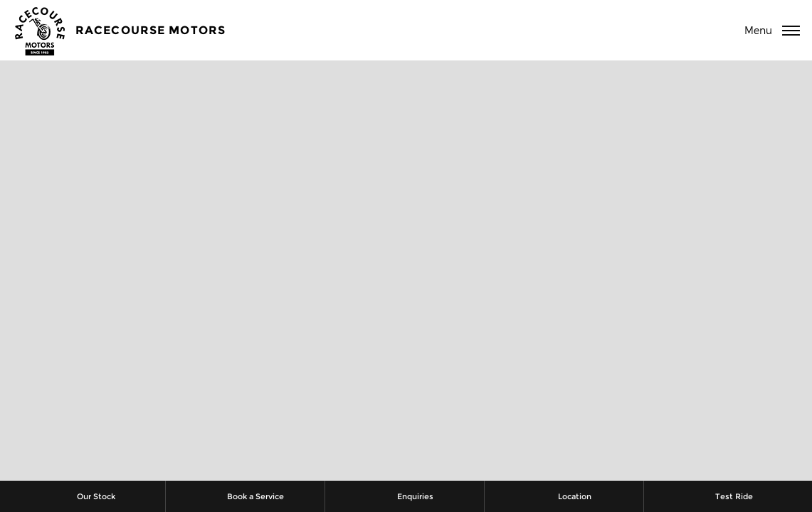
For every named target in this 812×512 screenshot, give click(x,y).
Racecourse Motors (151, 30)
